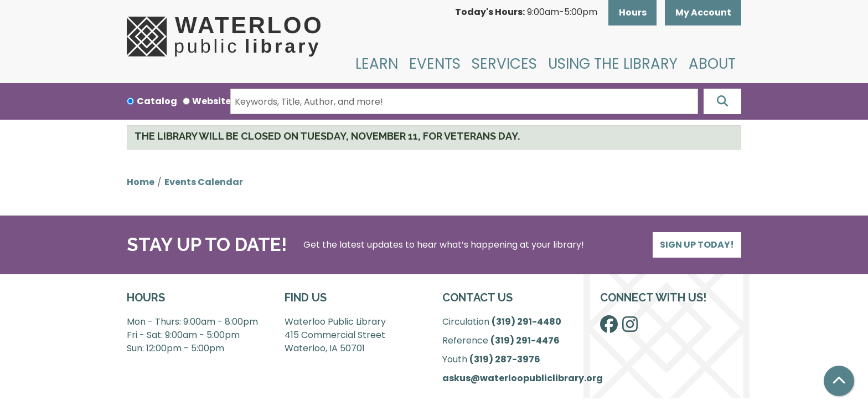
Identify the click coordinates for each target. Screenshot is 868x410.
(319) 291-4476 (525, 340)
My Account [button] (703, 12)
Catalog (157, 101)
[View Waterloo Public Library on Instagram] (630, 328)
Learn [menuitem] (377, 64)
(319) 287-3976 (505, 359)
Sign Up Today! (697, 245)
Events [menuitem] (435, 64)
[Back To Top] (839, 381)
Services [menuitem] (504, 64)
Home (141, 182)
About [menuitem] (712, 64)
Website (211, 101)
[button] (526, 13)
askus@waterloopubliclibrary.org (523, 378)
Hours (633, 12)
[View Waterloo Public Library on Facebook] (609, 328)
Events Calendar (204, 182)
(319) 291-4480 (526, 322)
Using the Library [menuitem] (613, 64)
